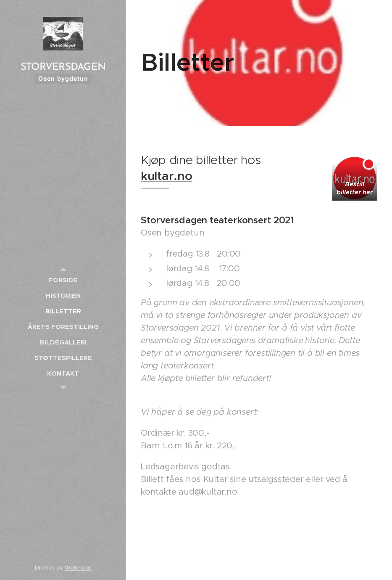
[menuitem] (63, 280)
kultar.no (166, 176)
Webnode (78, 568)
